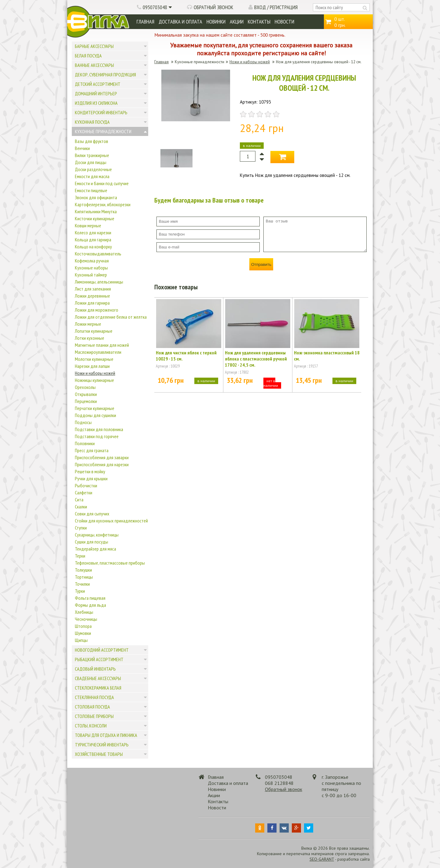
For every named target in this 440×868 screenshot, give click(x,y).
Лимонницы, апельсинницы (99, 282)
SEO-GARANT (322, 859)
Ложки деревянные (92, 296)
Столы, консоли (91, 726)
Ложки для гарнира (92, 303)
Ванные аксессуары (94, 65)
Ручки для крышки (91, 478)
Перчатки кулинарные (95, 408)
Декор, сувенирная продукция (105, 75)
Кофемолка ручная (92, 261)
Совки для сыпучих (92, 514)
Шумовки (83, 633)
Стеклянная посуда (94, 697)
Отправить (261, 264)
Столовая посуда (92, 707)
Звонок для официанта (96, 197)
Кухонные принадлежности (103, 131)
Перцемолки (86, 401)
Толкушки (83, 570)
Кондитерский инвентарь (101, 112)
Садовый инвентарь (95, 669)
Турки (80, 591)
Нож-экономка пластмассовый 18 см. (327, 356)
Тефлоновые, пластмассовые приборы (110, 563)
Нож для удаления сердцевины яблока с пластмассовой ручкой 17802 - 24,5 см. (256, 359)
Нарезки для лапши (92, 366)
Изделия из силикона (96, 103)
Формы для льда (90, 605)
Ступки (81, 528)
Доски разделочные (93, 169)
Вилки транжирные (92, 155)
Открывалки (86, 394)
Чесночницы (86, 619)
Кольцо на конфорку (93, 247)
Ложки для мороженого (97, 310)
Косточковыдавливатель (98, 254)
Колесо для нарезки (93, 233)
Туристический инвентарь (102, 745)
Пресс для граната (92, 450)
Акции (237, 22)
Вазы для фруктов (92, 141)
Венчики (82, 148)
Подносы (83, 422)
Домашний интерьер (96, 93)
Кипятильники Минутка (96, 211)
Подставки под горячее (97, 436)
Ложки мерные (88, 324)
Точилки (82, 584)
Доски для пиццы (91, 162)
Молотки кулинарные (94, 359)
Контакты (259, 22)
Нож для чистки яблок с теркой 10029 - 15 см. (186, 356)
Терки (80, 556)
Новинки (216, 22)
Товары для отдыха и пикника (106, 735)
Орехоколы (85, 387)
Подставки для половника (99, 429)
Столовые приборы (94, 716)
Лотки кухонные (90, 338)
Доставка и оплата (180, 22)
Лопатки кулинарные (94, 331)
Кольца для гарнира (93, 240)
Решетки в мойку (90, 471)
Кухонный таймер (91, 275)
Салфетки (84, 493)
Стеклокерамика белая (98, 688)
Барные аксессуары (94, 46)
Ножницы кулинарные (94, 380)
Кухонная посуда (92, 122)
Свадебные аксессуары (98, 678)
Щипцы (81, 640)
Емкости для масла (92, 176)
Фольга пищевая (90, 598)
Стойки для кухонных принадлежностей (111, 521)
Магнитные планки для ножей (102, 345)
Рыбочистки (86, 485)
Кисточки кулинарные (95, 218)
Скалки (81, 507)
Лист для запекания (93, 289)
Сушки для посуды (92, 542)
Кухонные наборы (91, 268)
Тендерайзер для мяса (95, 549)
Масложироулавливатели (98, 352)
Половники (85, 443)
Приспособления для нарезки (102, 464)
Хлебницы (84, 612)
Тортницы (84, 577)
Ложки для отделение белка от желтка (111, 317)
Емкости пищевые (91, 190)
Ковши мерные (88, 225)
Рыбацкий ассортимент (99, 659)
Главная (145, 22)
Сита (79, 500)
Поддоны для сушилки (95, 415)
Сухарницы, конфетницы (97, 535)
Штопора (83, 626)
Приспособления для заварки (102, 457)
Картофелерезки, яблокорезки (103, 204)
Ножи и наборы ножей (95, 373)
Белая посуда (88, 56)
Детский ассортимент (98, 84)
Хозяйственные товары (99, 754)
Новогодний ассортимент (102, 650)
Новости (284, 22)
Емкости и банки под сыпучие (102, 183)
